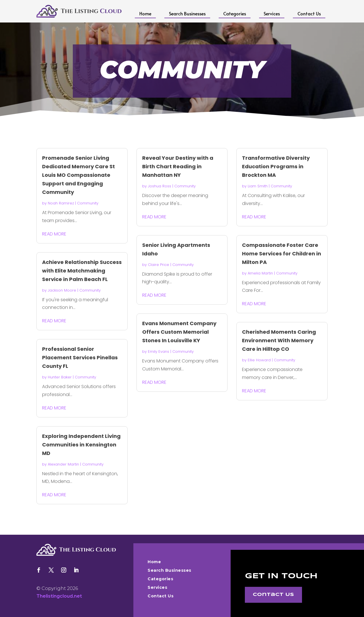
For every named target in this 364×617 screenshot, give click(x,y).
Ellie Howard (259, 360)
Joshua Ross (160, 186)
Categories (235, 13)
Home (145, 13)
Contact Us (309, 13)
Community (88, 203)
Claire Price (159, 265)
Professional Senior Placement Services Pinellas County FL (80, 357)
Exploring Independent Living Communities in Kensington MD (81, 445)
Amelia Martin (260, 273)
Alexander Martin (63, 464)
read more (54, 234)
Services (272, 13)
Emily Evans (159, 351)
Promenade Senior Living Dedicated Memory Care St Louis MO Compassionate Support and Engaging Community (78, 175)
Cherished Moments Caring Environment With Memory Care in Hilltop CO (279, 340)
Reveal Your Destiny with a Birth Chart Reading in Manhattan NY (178, 166)
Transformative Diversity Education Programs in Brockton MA (276, 166)
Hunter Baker (60, 377)
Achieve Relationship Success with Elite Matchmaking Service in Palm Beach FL (82, 271)
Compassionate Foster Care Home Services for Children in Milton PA (282, 254)
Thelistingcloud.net (59, 596)
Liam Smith (258, 186)
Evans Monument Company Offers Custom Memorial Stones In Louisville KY (179, 332)
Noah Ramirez (61, 203)
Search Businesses (187, 13)
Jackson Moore (62, 290)
